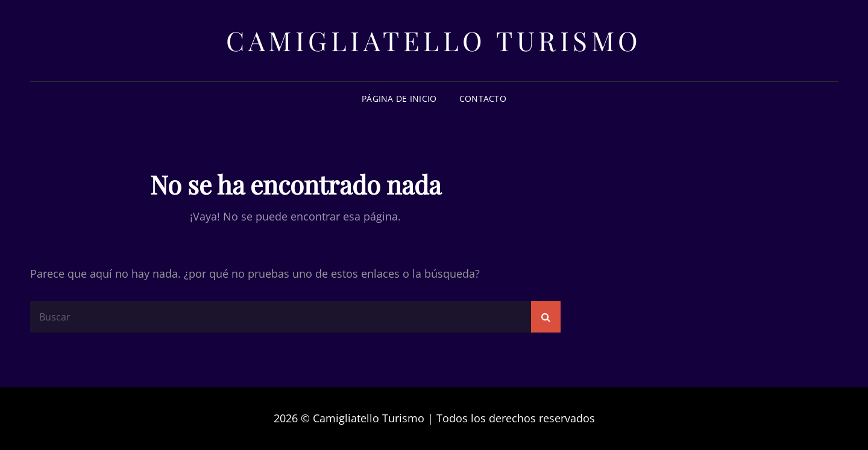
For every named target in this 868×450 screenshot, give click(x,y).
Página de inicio (399, 98)
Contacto (483, 98)
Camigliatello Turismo (434, 40)
